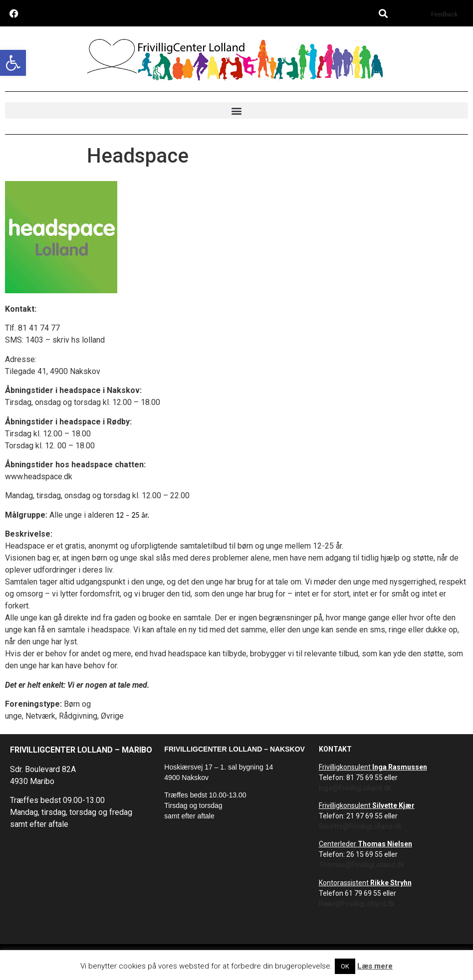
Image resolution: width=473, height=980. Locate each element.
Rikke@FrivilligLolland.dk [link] (357, 904)
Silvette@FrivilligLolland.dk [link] (360, 826)
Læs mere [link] (375, 966)
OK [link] (345, 966)
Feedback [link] (444, 14)
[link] (13, 63)
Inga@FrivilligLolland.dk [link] (355, 788)
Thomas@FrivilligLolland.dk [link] (361, 865)
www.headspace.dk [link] (39, 477)
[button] (383, 13)
